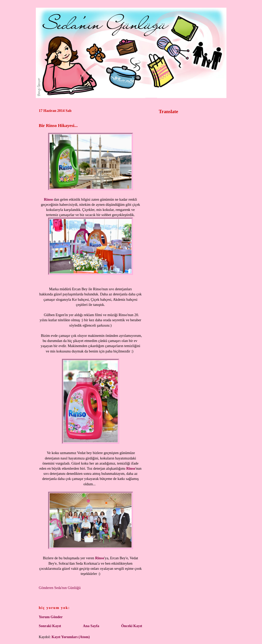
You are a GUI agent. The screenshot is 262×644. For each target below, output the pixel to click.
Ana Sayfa (91, 626)
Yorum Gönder (51, 617)
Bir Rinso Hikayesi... (58, 126)
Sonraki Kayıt (50, 626)
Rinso (48, 199)
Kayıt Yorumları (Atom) (71, 637)
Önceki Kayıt (132, 626)
